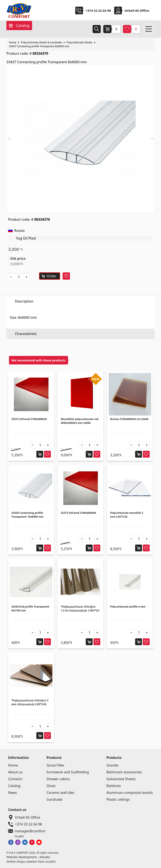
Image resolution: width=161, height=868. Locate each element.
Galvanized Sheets (121, 779)
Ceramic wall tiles (61, 793)
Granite (112, 765)
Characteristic (26, 311)
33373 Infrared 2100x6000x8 (78, 513)
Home (13, 42)
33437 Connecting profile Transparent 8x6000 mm (39, 46)
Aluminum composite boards (130, 793)
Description (24, 301)
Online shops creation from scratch (31, 861)
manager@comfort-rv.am (31, 831)
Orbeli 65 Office (23, 817)
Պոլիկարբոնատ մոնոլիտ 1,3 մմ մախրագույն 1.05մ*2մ (80, 609)
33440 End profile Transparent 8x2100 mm (30, 609)
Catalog (14, 786)
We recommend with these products (38, 360)
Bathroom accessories (124, 772)
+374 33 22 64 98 (98, 10)
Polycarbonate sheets (79, 42)
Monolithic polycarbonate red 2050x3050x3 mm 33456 (80, 421)
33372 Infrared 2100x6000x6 (29, 419)
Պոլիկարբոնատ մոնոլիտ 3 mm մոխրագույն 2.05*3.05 (30, 702)
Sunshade (55, 799)
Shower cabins (58, 779)
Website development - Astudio (28, 857)
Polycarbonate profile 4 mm (128, 607)
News (13, 793)
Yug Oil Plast (26, 238)
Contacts (15, 779)
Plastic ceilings (118, 799)
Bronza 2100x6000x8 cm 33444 (129, 419)
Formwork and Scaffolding (68, 772)
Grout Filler (56, 765)
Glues (51, 786)
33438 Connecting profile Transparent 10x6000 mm (27, 515)
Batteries (114, 786)
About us (15, 772)
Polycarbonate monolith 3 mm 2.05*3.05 (127, 515)
